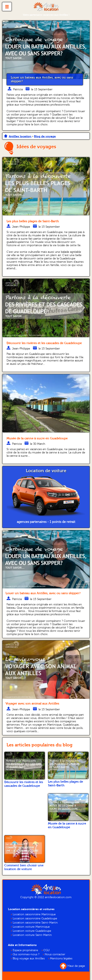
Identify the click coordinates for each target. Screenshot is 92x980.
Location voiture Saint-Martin (32, 935)
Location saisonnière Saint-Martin (35, 923)
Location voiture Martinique (31, 927)
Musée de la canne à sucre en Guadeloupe (37, 438)
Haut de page (72, 966)
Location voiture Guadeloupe (32, 931)
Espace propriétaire (25, 950)
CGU (47, 950)
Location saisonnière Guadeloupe (35, 919)
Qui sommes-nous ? (26, 954)
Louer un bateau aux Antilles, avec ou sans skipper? (42, 79)
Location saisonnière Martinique (34, 914)
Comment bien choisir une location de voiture (24, 867)
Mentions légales (61, 959)
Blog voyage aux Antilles (29, 959)
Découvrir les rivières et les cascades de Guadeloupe (44, 343)
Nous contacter (55, 954)
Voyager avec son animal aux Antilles (32, 704)
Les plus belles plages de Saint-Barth (33, 221)
